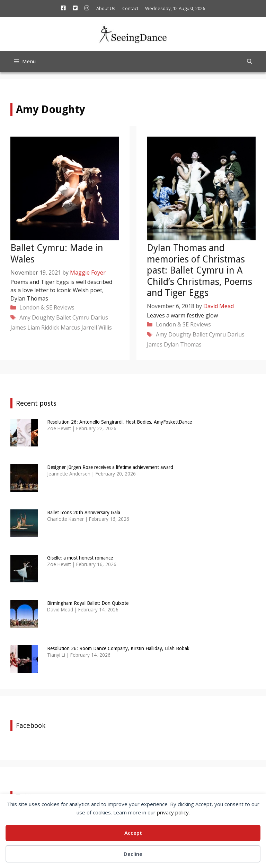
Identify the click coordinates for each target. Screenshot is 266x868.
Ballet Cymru (73, 317)
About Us (106, 8)
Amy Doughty (37, 317)
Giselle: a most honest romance (80, 558)
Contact (130, 8)
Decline (133, 854)
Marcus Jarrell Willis (86, 327)
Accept (133, 833)
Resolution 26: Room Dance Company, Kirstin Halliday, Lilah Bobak (118, 648)
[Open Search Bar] (250, 62)
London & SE (36, 307)
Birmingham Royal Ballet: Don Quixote (88, 603)
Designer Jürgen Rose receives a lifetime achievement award (110, 467)
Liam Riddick (43, 327)
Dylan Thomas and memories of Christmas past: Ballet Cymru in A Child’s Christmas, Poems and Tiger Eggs (199, 270)
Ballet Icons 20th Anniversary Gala (84, 513)
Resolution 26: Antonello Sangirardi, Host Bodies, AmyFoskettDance (119, 422)
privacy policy (173, 812)
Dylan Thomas (183, 344)
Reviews (64, 307)
